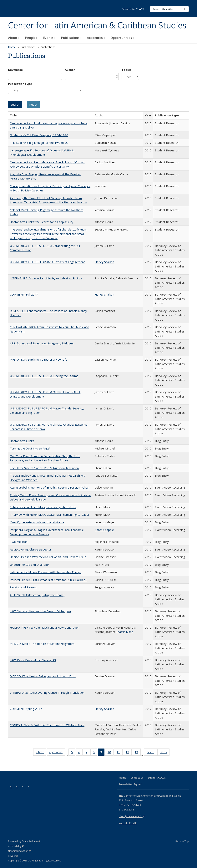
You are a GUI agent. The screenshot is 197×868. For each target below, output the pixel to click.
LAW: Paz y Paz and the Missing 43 (33, 660)
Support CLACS (157, 778)
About (14, 38)
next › (152, 753)
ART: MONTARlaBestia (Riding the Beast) (37, 595)
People (31, 38)
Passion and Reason (23, 587)
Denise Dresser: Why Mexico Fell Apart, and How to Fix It (48, 557)
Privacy (13, 856)
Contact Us (137, 778)
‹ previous (57, 753)
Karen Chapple (104, 530)
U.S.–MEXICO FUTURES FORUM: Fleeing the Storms (44, 376)
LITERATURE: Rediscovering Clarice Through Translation (47, 693)
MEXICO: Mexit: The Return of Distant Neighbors (42, 644)
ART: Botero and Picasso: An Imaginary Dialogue (42, 343)
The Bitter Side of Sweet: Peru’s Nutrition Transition (44, 468)
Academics (96, 38)
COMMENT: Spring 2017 (26, 709)
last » (165, 753)
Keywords (15, 70)
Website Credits (128, 823)
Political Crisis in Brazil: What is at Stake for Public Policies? (48, 580)
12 (129, 753)
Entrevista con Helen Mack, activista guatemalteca (43, 507)
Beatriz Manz (124, 632)
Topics (126, 70)
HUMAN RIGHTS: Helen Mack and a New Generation (45, 627)
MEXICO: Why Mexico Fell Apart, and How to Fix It (43, 676)
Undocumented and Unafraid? (29, 565)
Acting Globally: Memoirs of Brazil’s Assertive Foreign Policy (49, 487)
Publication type (20, 84)
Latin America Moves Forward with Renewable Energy (46, 572)
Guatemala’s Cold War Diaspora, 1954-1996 (39, 135)
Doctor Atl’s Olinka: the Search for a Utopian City (42, 222)
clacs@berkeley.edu (132, 816)
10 (111, 753)
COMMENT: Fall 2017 (24, 294)
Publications (71, 38)
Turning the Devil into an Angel (30, 448)
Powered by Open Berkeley (24, 841)
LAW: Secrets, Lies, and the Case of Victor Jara (40, 611)
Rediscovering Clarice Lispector (31, 549)
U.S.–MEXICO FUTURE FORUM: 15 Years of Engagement (47, 262)
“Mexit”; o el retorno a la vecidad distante (37, 522)
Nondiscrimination (19, 851)
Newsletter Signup (131, 784)
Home (12, 47)
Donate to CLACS (133, 9)
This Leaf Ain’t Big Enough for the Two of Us (39, 143)
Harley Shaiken (104, 262)
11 (120, 753)
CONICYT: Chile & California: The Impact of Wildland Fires (47, 725)
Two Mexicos (19, 542)
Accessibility (16, 846)
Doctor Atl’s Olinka (22, 441)
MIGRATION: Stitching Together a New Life (38, 359)
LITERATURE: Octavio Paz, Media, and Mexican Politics (46, 278)
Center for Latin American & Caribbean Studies (97, 26)
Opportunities (122, 38)
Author (70, 70)
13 (138, 753)
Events (49, 38)
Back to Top (182, 841)
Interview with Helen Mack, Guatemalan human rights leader (50, 515)
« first (41, 753)
